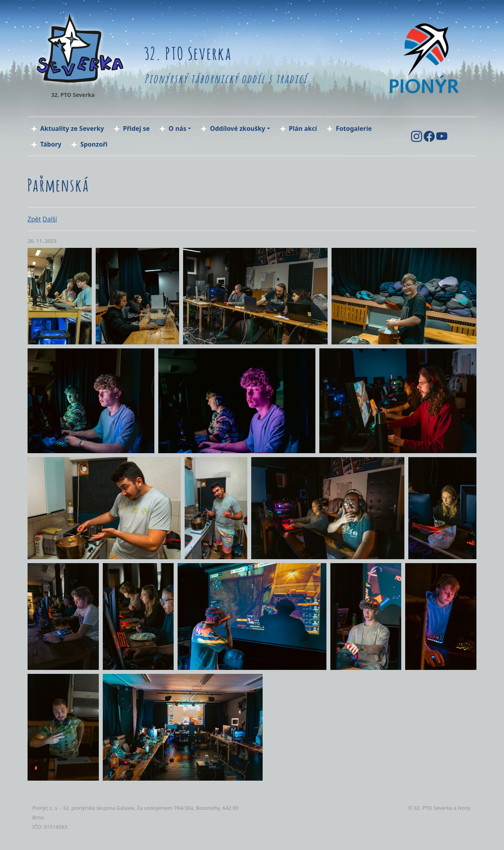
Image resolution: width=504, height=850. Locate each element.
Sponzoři (94, 144)
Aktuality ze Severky (72, 128)
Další (50, 219)
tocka (40, 836)
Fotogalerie (354, 128)
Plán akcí (303, 128)
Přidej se (136, 128)
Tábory (51, 144)
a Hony (462, 808)
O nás (177, 128)
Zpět (34, 219)
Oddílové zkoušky (237, 128)
